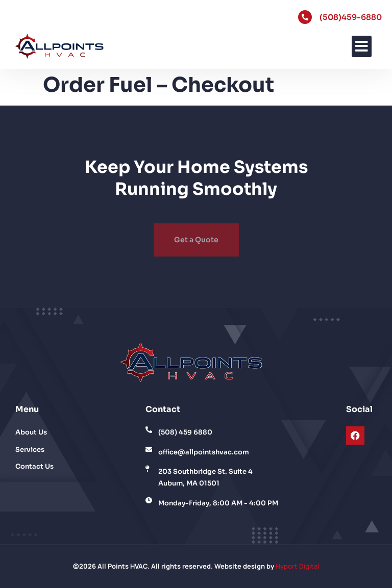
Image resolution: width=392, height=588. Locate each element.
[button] (362, 46)
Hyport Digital (297, 566)
